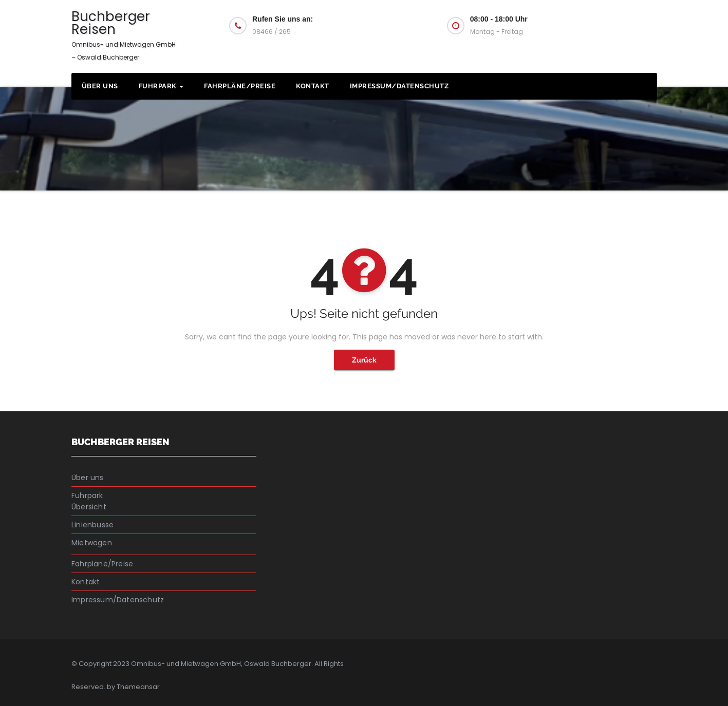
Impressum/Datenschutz (399, 86)
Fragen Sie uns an (604, 25)
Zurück (364, 360)
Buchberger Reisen (124, 34)
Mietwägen (92, 543)
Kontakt (313, 86)
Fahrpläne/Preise (240, 86)
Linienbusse (92, 525)
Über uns (100, 86)
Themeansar (138, 687)
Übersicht (89, 507)
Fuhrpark (161, 86)
